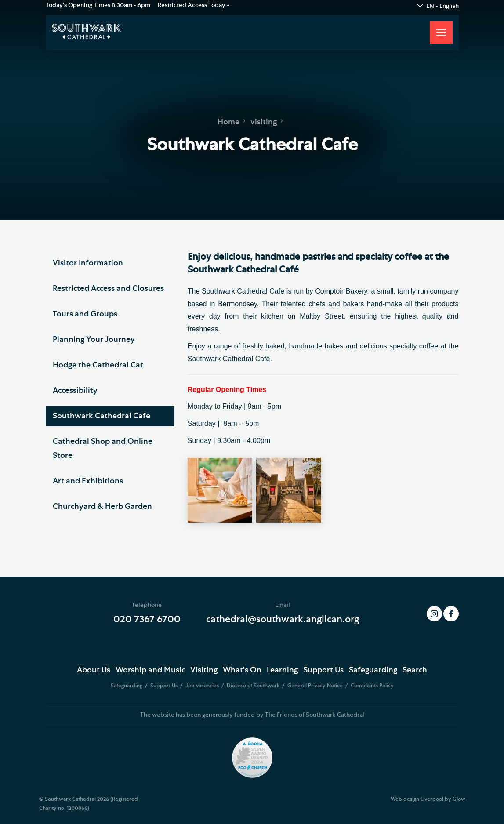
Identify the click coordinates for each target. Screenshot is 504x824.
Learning (282, 670)
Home (228, 122)
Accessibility (75, 391)
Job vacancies (203, 686)
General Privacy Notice (316, 686)
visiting (264, 122)
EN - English (442, 6)
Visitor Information (88, 263)
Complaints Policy (372, 686)
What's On (242, 670)
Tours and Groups (85, 314)
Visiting (204, 670)
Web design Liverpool (417, 799)
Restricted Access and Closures (108, 289)
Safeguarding (373, 670)
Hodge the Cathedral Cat (98, 365)
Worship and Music (150, 670)
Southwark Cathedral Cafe (102, 416)
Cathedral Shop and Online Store (103, 449)
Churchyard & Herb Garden (102, 507)
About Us (94, 670)
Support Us (323, 670)
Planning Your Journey (94, 340)
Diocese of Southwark (254, 686)
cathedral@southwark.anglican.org (283, 619)
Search (415, 670)
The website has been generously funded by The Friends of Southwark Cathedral (252, 715)
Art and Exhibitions (88, 481)
